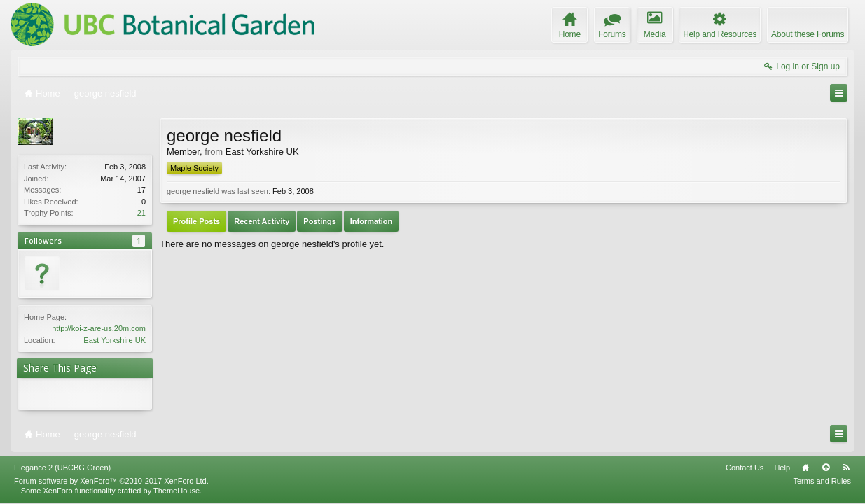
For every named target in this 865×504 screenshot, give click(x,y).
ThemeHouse (177, 491)
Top (826, 468)
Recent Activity (262, 221)
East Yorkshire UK (115, 340)
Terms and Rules (822, 481)
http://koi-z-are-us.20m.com (99, 328)
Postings (319, 221)
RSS (846, 468)
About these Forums (808, 34)
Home (805, 468)
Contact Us (745, 468)
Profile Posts (196, 221)
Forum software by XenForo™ (111, 481)
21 (141, 213)
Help (782, 468)
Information (372, 221)
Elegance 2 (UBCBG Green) (62, 468)
